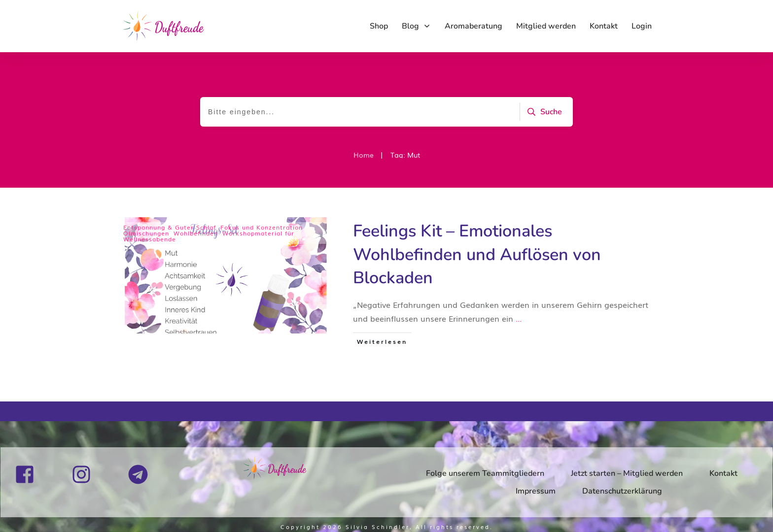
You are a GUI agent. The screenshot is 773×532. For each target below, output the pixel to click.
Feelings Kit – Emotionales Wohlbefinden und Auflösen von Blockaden (477, 254)
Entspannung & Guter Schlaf (170, 227)
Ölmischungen (146, 233)
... (519, 318)
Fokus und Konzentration (262, 227)
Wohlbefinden (196, 233)
